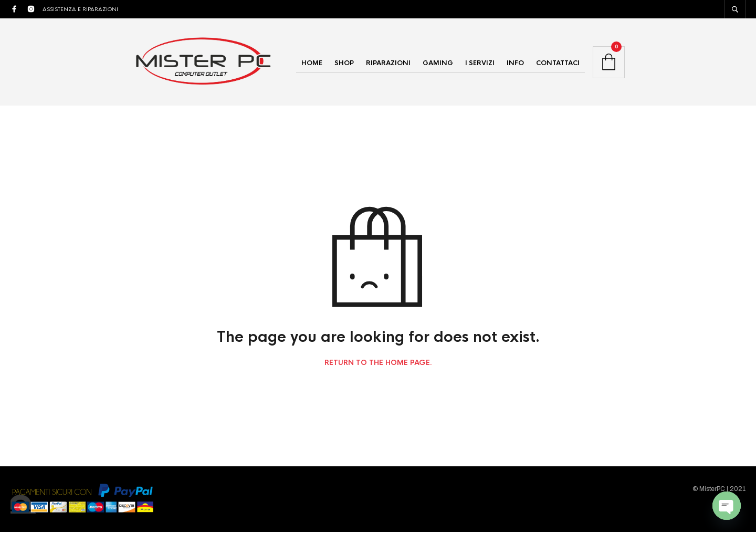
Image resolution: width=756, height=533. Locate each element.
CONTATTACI (558, 64)
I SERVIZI (480, 64)
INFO (515, 64)
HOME (312, 64)
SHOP (344, 64)
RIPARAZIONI (388, 64)
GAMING (438, 64)
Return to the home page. (378, 364)
